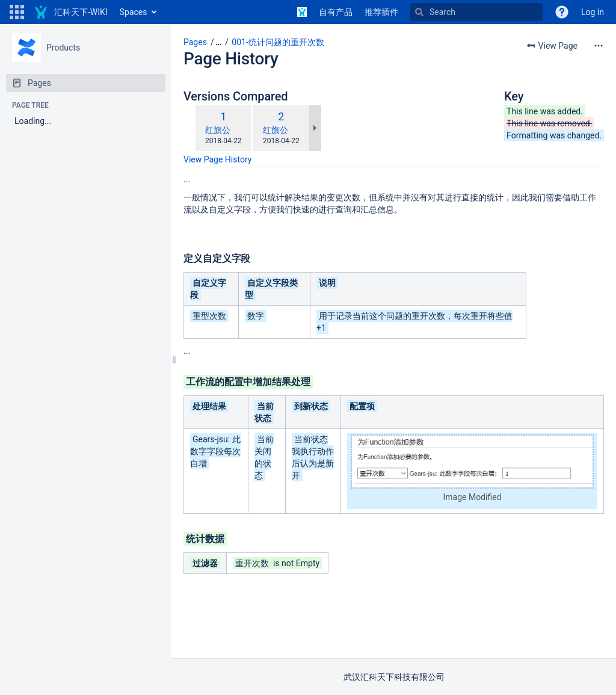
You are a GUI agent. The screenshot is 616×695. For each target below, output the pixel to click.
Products (63, 48)
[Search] (476, 12)
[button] (17, 12)
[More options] (599, 46)
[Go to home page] (71, 12)
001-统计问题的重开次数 (278, 42)
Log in (593, 12)
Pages (195, 42)
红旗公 (218, 130)
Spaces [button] (134, 12)
